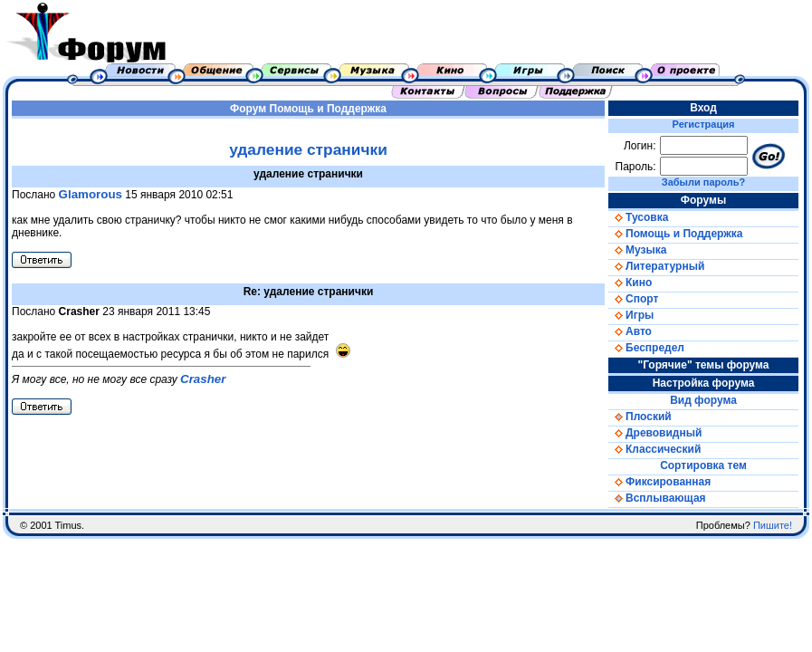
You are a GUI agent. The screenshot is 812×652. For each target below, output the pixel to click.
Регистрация (704, 124)
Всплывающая (657, 498)
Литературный (656, 266)
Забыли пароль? (703, 182)
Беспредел (646, 348)
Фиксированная (659, 482)
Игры (631, 315)
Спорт (633, 299)
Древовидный (655, 433)
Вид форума (703, 400)
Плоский (640, 417)
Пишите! (773, 525)
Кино (630, 283)
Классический (654, 449)
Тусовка (638, 217)
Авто (630, 331)
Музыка (637, 250)
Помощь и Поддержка (328, 109)
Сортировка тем (703, 465)
